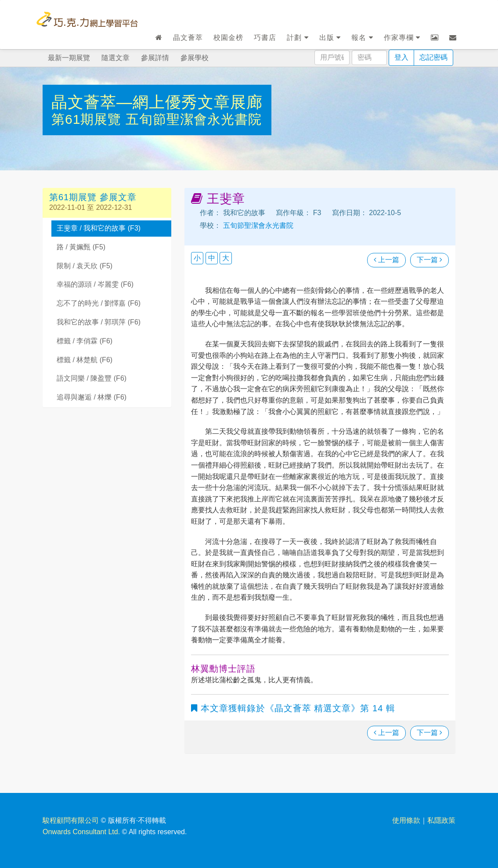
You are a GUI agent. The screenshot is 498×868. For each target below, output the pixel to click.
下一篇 (429, 260)
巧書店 (265, 38)
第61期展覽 (88, 119)
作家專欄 (402, 38)
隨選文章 (115, 58)
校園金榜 (228, 38)
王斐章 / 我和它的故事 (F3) (99, 228)
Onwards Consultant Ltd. (81, 832)
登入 (401, 57)
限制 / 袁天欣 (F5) (85, 266)
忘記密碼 (433, 57)
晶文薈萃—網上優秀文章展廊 (157, 102)
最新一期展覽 (69, 58)
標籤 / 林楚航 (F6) (85, 360)
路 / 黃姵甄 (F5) (81, 247)
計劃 (298, 38)
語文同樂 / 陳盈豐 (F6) (92, 378)
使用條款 (406, 820)
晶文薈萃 (188, 38)
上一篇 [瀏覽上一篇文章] (386, 260)
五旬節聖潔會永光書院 (194, 119)
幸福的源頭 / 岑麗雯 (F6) (95, 284)
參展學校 (195, 58)
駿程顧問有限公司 (71, 820)
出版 (330, 38)
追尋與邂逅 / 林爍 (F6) (92, 397)
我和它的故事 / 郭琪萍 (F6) (99, 322)
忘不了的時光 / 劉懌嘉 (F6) (99, 303)
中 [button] (212, 258)
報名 (362, 38)
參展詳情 (155, 58)
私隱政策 (441, 820)
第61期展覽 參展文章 (93, 197)
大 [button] (226, 258)
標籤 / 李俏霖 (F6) (85, 341)
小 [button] (197, 258)
